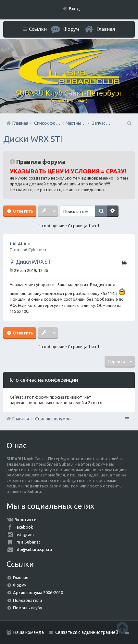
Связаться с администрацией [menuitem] (87, 632)
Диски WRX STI (33, 139)
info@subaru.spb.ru (33, 549)
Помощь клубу (27, 608)
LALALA (18, 244)
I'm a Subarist (27, 542)
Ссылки (38, 29)
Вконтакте (25, 520)
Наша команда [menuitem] (29, 632)
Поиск (101, 211)
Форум (20, 585)
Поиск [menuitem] (129, 123)
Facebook (24, 527)
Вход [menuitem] (74, 9)
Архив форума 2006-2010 (38, 592)
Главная (106, 29)
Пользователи (27, 600)
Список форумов (53, 419)
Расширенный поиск (113, 211)
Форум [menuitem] (71, 29)
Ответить (23, 211)
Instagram (24, 534)
